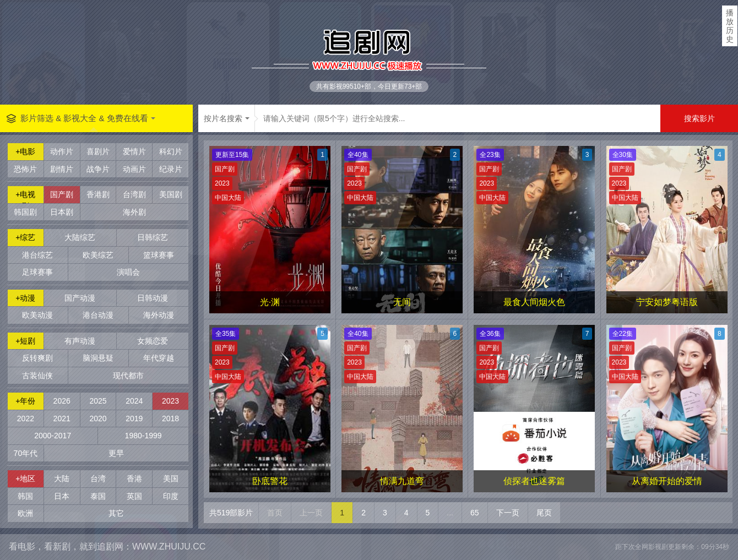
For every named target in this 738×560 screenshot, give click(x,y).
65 (475, 513)
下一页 (508, 513)
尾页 (544, 513)
